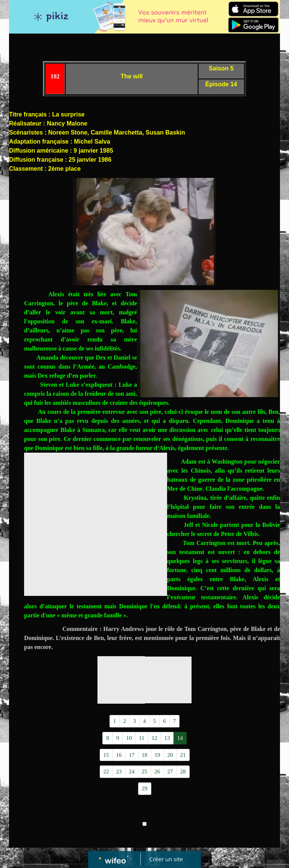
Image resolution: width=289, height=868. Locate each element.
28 (183, 772)
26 (157, 772)
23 (119, 772)
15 (106, 755)
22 (106, 772)
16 (119, 755)
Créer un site (166, 859)
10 (129, 738)
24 (132, 772)
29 (145, 788)
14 (180, 738)
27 (170, 772)
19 (157, 755)
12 (154, 738)
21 (183, 755)
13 (167, 738)
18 (145, 755)
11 (141, 738)
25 (145, 772)
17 (132, 755)
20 (170, 755)
